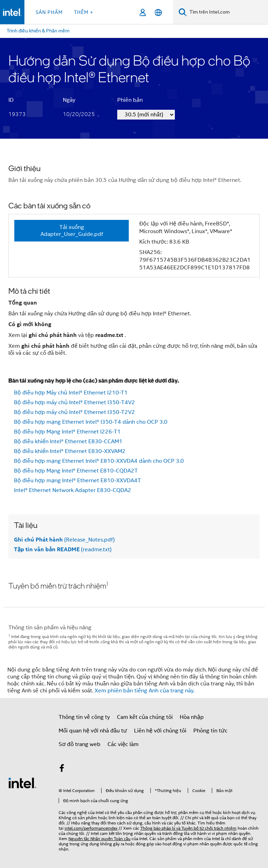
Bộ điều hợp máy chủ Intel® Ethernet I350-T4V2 (75, 402)
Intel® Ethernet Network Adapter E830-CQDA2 (73, 490)
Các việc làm (123, 744)
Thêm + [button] (84, 12)
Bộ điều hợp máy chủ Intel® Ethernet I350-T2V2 (75, 412)
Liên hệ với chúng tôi (160, 731)
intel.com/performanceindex (91, 828)
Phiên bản (130, 100)
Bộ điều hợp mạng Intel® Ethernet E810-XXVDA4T (77, 481)
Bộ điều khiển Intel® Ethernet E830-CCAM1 (68, 441)
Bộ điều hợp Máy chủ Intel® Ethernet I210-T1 (71, 393)
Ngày (69, 100)
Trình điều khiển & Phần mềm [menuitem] (38, 31)
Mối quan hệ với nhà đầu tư (93, 731)
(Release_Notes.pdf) (64, 540)
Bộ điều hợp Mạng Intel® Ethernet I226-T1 (67, 432)
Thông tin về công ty (84, 717)
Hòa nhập (192, 717)
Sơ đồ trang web (80, 744)
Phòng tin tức (210, 731)
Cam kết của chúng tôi (145, 717)
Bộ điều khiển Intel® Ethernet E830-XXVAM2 (70, 451)
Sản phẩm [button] (49, 12)
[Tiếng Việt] (158, 12)
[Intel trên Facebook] (62, 769)
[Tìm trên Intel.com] (227, 12)
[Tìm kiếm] (183, 12)
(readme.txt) (63, 550)
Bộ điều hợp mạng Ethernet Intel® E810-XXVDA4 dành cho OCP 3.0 (99, 461)
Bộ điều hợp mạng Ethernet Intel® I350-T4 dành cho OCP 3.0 (91, 422)
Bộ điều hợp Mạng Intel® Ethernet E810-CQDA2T (76, 471)
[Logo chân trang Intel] (22, 783)
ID (11, 100)
